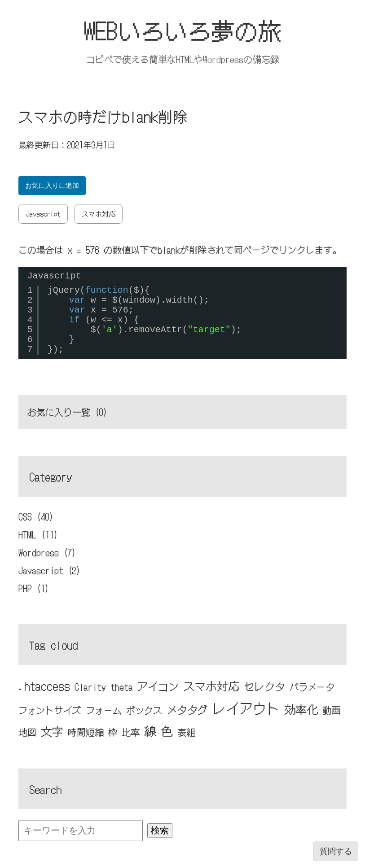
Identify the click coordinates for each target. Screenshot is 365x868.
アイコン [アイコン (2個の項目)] (158, 686)
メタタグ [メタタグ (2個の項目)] (187, 709)
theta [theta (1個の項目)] (122, 687)
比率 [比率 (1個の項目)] (131, 732)
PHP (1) (34, 588)
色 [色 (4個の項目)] (167, 731)
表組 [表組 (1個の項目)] (186, 732)
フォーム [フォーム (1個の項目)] (104, 710)
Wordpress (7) (47, 552)
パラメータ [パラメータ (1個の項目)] (312, 687)
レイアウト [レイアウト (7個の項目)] (246, 708)
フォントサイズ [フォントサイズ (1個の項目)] (50, 710)
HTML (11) (38, 534)
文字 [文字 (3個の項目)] (52, 731)
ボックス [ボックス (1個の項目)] (144, 710)
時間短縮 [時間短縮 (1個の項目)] (86, 732)
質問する (336, 851)
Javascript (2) (50, 570)
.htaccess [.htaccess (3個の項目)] (44, 686)
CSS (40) (36, 516)
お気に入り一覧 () (68, 412)
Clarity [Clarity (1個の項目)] (90, 687)
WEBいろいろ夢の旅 (182, 30)
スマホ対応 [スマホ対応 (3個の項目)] (211, 686)
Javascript (43, 214)
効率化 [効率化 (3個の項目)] (301, 709)
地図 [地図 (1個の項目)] (27, 732)
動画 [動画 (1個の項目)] (331, 710)
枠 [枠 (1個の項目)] (113, 732)
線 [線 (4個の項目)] (150, 731)
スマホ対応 (99, 214)
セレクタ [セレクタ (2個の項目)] (264, 686)
